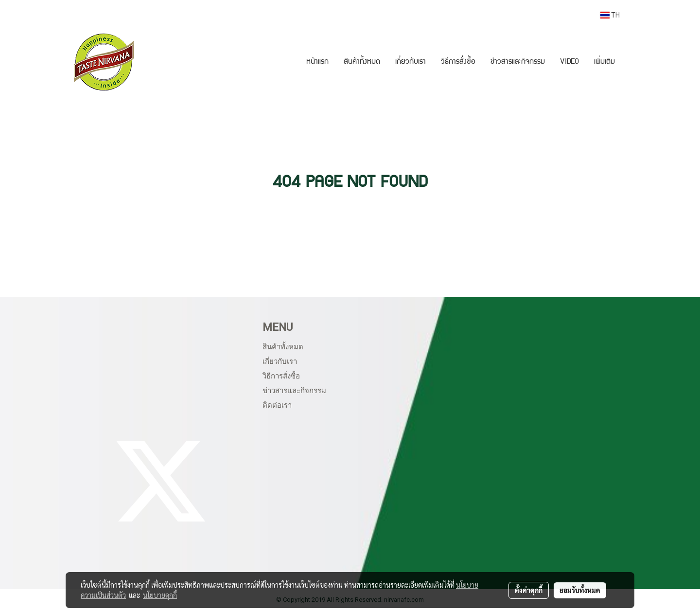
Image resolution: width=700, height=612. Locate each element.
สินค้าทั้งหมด (362, 62)
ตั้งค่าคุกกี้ (529, 590)
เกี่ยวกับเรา (411, 62)
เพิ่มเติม (604, 62)
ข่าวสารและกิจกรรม (518, 62)
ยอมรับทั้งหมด (580, 590)
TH (610, 15)
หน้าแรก (317, 62)
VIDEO (569, 62)
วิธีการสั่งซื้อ (458, 62)
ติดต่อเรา (277, 405)
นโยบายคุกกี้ (160, 595)
